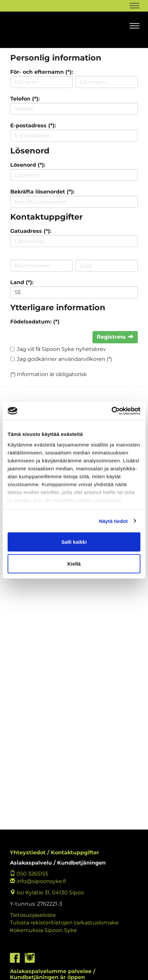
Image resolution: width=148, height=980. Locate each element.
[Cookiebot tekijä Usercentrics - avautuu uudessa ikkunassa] (111, 411)
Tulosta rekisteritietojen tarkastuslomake (64, 923)
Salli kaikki (74, 542)
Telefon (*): (25, 99)
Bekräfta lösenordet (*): (42, 192)
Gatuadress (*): (31, 231)
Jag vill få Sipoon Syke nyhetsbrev (61, 349)
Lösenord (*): (28, 165)
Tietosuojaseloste (33, 915)
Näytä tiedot (113, 521)
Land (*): (22, 282)
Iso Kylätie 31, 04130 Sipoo (47, 893)
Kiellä (74, 563)
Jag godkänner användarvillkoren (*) (64, 359)
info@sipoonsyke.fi (38, 881)
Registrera (115, 337)
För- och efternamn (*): (42, 72)
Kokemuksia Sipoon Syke (43, 930)
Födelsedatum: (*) (35, 322)
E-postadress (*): (33, 126)
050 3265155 (29, 874)
